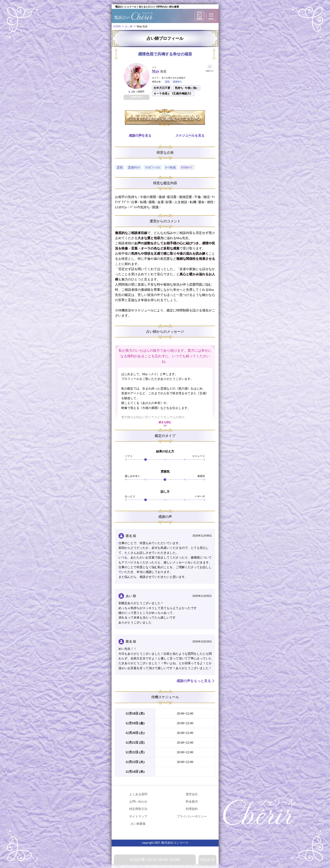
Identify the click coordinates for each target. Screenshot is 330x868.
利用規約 (192, 809)
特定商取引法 (138, 809)
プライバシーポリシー (192, 816)
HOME (117, 26)
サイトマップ (138, 816)
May (156, 71)
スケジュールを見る (190, 136)
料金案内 (192, 801)
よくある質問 (138, 794)
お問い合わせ (138, 801)
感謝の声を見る (140, 136)
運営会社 (192, 794)
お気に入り (210, 71)
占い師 (129, 26)
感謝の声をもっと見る (194, 681)
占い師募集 (138, 824)
